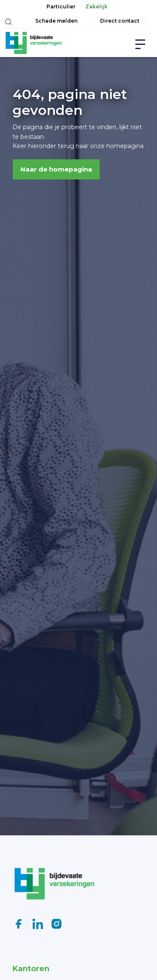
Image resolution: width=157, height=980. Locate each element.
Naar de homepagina (56, 169)
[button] (8, 22)
